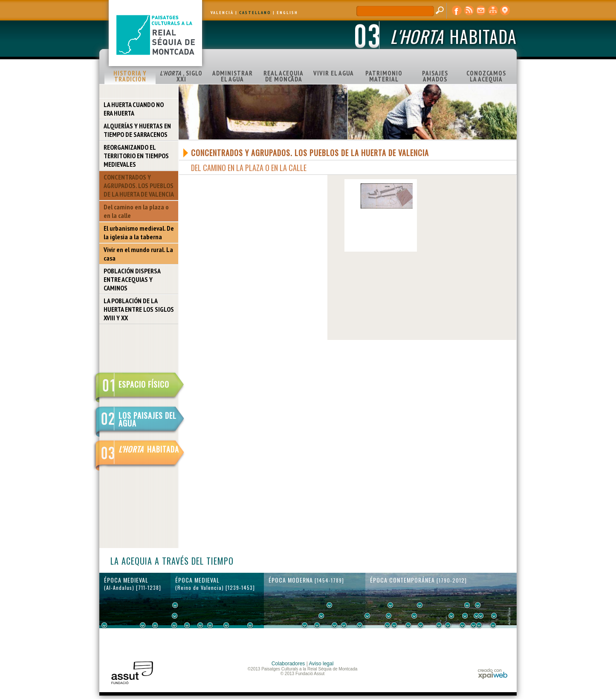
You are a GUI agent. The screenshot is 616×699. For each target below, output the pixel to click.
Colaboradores (288, 664)
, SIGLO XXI (181, 76)
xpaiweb (493, 674)
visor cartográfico (505, 11)
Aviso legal (321, 664)
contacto (481, 11)
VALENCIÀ (222, 13)
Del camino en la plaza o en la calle (136, 211)
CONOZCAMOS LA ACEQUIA (486, 76)
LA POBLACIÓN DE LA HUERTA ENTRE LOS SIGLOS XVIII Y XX (139, 309)
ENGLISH (287, 13)
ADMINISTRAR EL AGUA (233, 76)
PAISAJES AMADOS (435, 76)
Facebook (457, 11)
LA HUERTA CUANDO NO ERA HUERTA (134, 109)
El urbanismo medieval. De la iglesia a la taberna (139, 232)
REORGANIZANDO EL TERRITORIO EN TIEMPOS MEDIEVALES (136, 156)
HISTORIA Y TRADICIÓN (130, 76)
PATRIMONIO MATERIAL (384, 76)
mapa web (493, 11)
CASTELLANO (255, 13)
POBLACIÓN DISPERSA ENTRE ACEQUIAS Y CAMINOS (132, 279)
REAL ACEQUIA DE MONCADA (283, 76)
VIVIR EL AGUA (334, 73)
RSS (469, 11)
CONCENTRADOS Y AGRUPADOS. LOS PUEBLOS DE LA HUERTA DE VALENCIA (139, 186)
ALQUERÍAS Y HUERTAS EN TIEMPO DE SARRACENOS (137, 130)
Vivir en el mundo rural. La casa (138, 254)
